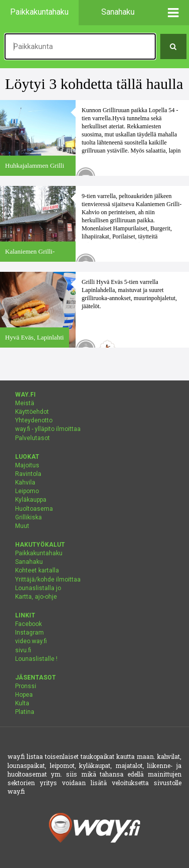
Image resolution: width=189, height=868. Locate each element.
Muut (22, 526)
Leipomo (27, 491)
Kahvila (25, 483)
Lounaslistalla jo (38, 588)
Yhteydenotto (34, 420)
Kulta (22, 703)
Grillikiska (28, 517)
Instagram (29, 633)
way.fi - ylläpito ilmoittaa (48, 429)
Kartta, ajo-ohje (36, 597)
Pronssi (26, 686)
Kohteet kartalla (37, 570)
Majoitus (27, 465)
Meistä (25, 403)
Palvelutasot (33, 438)
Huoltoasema (34, 509)
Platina (25, 712)
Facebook (28, 624)
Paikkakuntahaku (39, 553)
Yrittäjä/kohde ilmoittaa (48, 580)
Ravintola (28, 474)
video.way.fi (31, 641)
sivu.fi (23, 650)
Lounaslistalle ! (36, 659)
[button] (174, 13)
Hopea (24, 695)
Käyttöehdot (32, 412)
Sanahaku (29, 562)
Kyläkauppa (31, 500)
